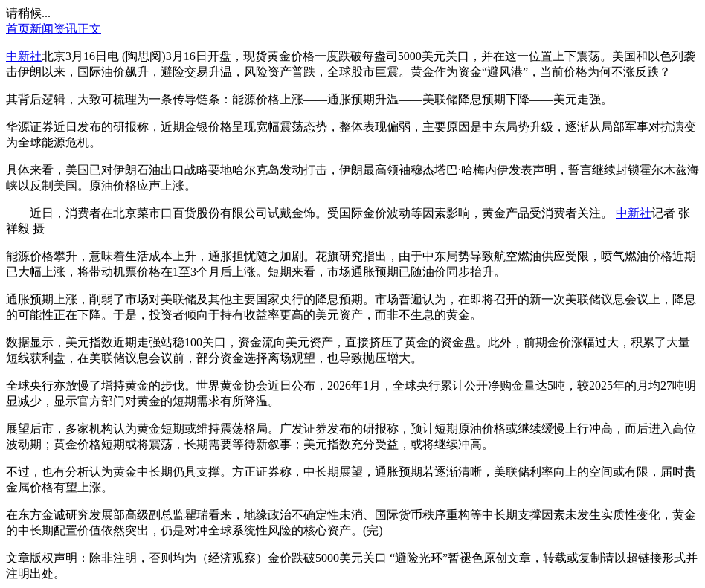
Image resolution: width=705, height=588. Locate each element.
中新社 (24, 56)
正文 (89, 29)
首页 (18, 29)
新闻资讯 (54, 29)
